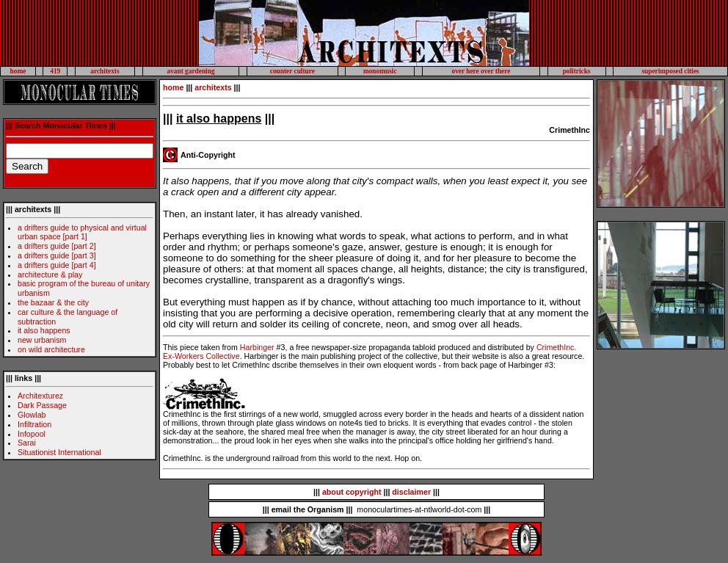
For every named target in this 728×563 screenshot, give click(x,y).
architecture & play (50, 275)
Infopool (32, 434)
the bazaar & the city (53, 302)
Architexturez (40, 396)
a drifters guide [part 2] (57, 246)
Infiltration (34, 424)
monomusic (380, 71)
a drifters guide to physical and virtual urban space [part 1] (82, 232)
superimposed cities (670, 71)
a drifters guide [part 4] (57, 265)
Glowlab (32, 415)
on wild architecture (51, 349)
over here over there (481, 71)
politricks (577, 71)
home (18, 71)
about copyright (352, 492)
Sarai (27, 443)
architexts (105, 71)
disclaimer (411, 492)
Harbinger (257, 347)
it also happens (44, 330)
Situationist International (59, 452)
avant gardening (191, 71)
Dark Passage (42, 405)
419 (55, 71)
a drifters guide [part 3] (57, 255)
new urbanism (42, 340)
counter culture (292, 71)
